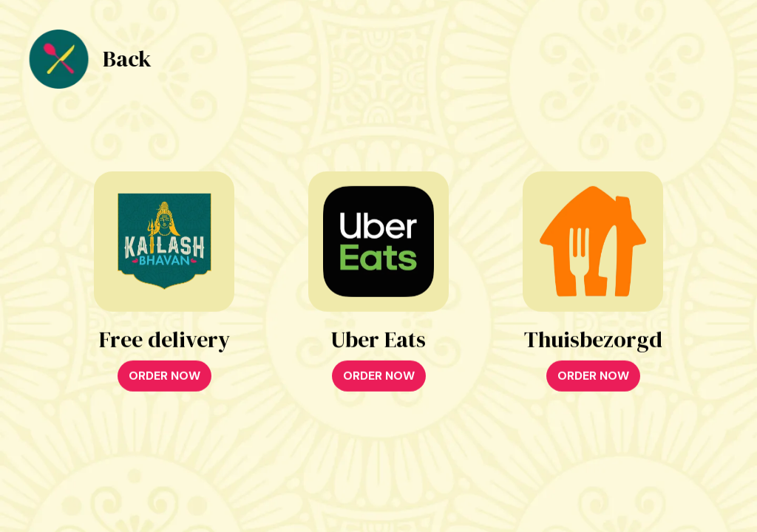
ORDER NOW (164, 376)
